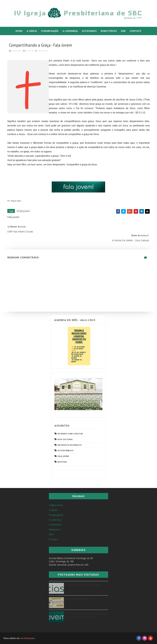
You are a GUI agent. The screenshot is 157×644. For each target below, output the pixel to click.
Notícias (62, 461)
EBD (123, 31)
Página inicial (56, 505)
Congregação (50, 31)
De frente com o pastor (70, 433)
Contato (135, 31)
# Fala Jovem (24, 217)
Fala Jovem (44, 53)
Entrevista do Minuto (70, 444)
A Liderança (70, 31)
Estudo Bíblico (65, 450)
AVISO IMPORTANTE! (78, 599)
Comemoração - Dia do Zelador (84, 585)
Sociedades (89, 31)
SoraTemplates (28, 638)
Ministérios (109, 31)
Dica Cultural (65, 439)
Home (19, 31)
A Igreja (32, 31)
